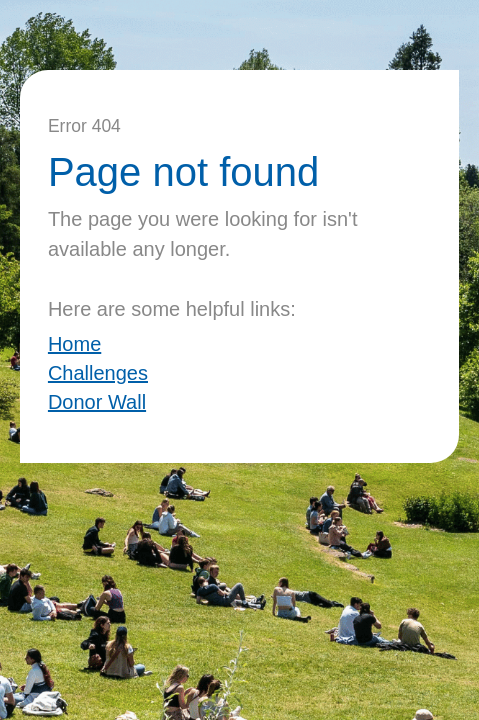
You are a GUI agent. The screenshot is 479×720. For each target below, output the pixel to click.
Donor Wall (97, 402)
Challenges (98, 373)
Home (74, 344)
